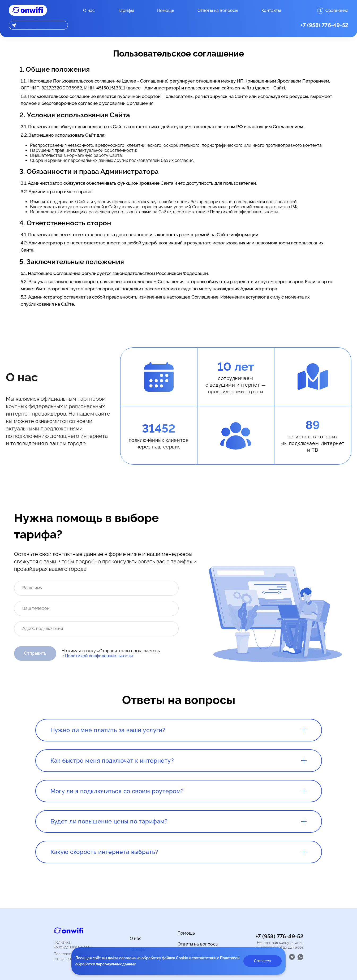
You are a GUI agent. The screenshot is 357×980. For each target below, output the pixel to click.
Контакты (271, 10)
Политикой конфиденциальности (99, 656)
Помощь (166, 10)
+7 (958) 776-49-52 (324, 25)
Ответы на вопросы (218, 10)
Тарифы (126, 10)
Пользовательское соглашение (70, 956)
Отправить (35, 653)
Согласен (263, 961)
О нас (89, 10)
